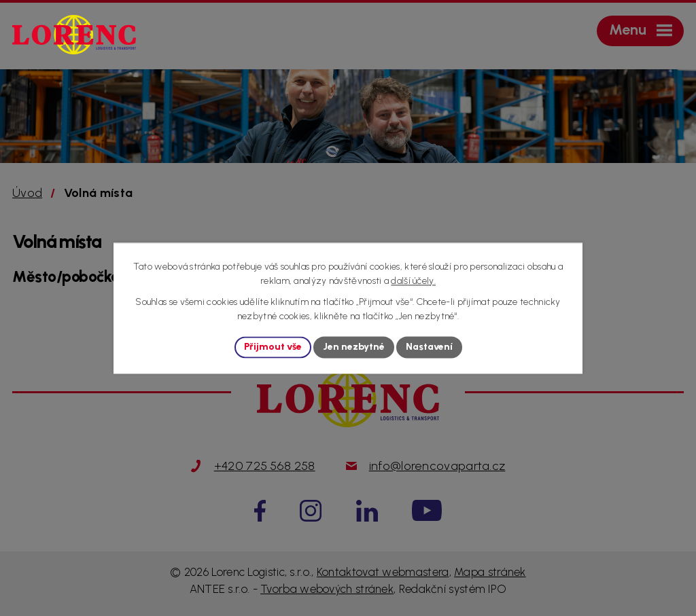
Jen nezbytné (354, 347)
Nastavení (429, 347)
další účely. (413, 281)
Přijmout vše (273, 347)
